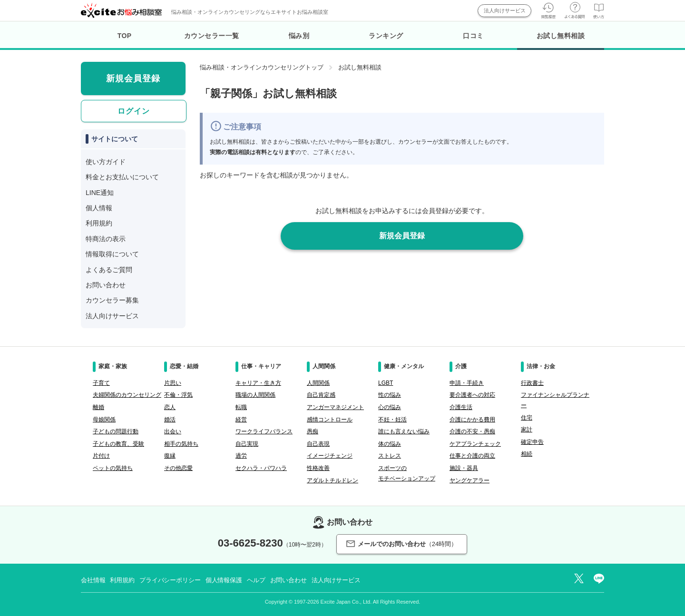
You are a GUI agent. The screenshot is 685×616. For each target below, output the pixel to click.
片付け (101, 456)
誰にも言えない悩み (404, 431)
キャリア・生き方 (258, 383)
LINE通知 (100, 193)
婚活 (170, 420)
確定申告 (532, 442)
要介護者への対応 (472, 395)
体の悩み (390, 444)
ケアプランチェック (475, 444)
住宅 (527, 418)
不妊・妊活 (392, 420)
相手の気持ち (181, 444)
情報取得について (112, 254)
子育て (101, 383)
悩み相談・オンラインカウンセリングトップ (262, 67)
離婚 (98, 407)
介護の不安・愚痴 (472, 431)
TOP (125, 36)
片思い (173, 383)
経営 (241, 420)
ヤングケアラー (470, 480)
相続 (527, 454)
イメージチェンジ (330, 456)
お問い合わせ (106, 285)
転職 (241, 407)
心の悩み (390, 407)
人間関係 (318, 383)
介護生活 (461, 407)
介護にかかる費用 (472, 420)
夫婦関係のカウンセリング (127, 395)
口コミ (473, 36)
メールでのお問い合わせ (402, 544)
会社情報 (93, 580)
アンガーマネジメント (335, 407)
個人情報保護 (224, 580)
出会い (173, 431)
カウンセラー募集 (112, 300)
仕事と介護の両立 (472, 456)
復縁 (170, 456)
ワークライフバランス (264, 431)
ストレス (390, 456)
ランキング (386, 36)
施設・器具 (464, 468)
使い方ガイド (106, 162)
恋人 (170, 407)
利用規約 (99, 223)
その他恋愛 (178, 468)
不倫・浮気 (178, 395)
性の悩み (390, 395)
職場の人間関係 (255, 395)
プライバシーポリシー (170, 580)
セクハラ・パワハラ (261, 468)
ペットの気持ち (113, 468)
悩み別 (299, 36)
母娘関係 (104, 420)
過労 (241, 456)
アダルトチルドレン (333, 480)
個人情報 (99, 208)
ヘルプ (256, 580)
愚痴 (313, 431)
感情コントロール (330, 420)
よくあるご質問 (109, 270)
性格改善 (318, 468)
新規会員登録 (402, 236)
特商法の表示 (106, 239)
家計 (527, 430)
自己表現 (318, 444)
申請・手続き (467, 383)
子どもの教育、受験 (118, 444)
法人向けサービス (505, 10)
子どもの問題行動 (116, 431)
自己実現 (247, 444)
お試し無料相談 (561, 41)
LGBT (386, 383)
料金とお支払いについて (122, 177)
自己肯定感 (321, 395)
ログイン (134, 111)
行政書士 (532, 383)
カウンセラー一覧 (212, 36)
